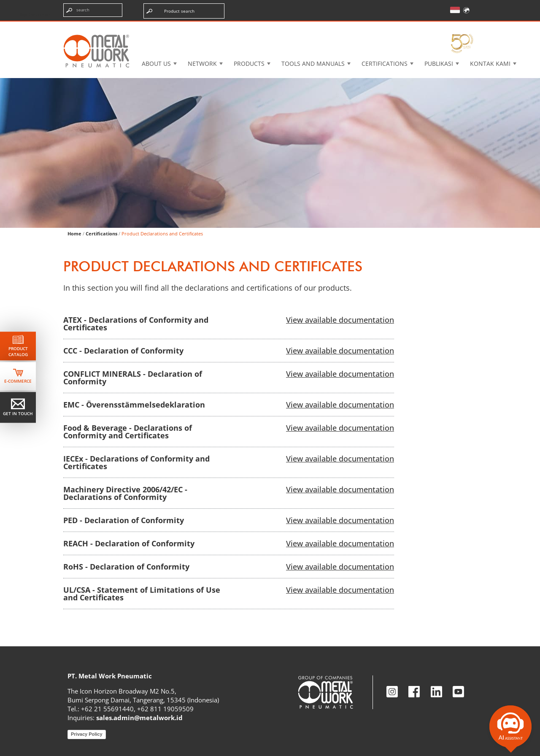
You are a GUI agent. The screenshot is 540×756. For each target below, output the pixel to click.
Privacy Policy (87, 734)
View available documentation (340, 320)
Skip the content (35, 14)
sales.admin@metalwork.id (139, 718)
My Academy (450, 27)
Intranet (394, 27)
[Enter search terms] (93, 10)
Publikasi (439, 63)
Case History (336, 27)
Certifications (385, 63)
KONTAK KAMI (490, 63)
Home (74, 234)
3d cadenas (276, 27)
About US (156, 63)
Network (202, 63)
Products (249, 63)
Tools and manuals (313, 63)
